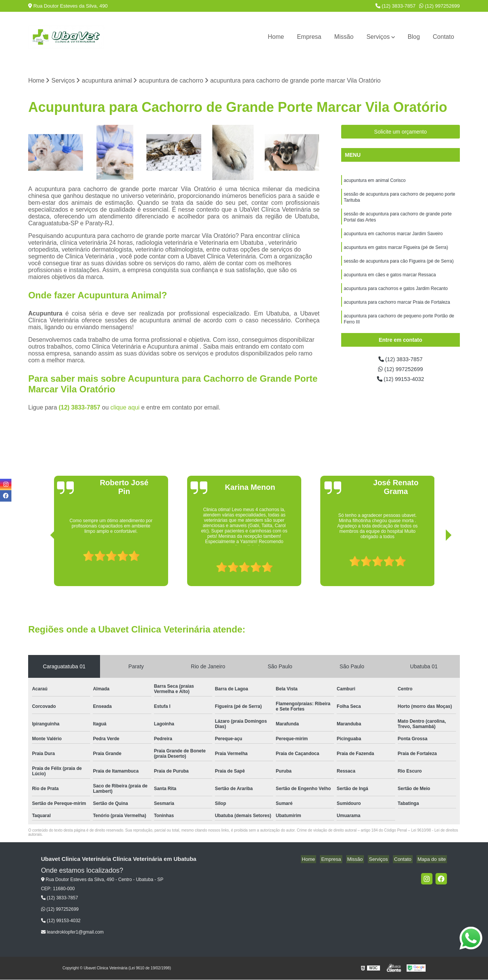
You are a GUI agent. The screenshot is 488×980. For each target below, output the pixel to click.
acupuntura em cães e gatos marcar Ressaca (390, 282)
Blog (414, 37)
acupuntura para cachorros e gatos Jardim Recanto (396, 296)
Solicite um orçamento (401, 132)
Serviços (378, 37)
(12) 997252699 (439, 6)
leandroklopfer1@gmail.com (72, 933)
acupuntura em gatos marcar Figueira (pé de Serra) (396, 253)
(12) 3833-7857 (396, 6)
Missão (344, 37)
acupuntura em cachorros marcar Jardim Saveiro (393, 239)
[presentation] (43, 565)
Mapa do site (433, 860)
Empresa (309, 37)
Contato (443, 37)
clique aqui (125, 408)
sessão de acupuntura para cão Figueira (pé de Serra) (399, 268)
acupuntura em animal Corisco (375, 182)
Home (276, 37)
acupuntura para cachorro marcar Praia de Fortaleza (397, 311)
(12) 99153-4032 (400, 382)
